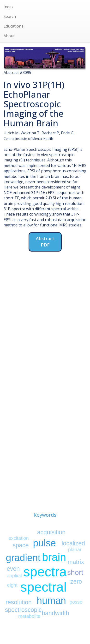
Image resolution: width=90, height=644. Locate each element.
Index (9, 7)
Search (10, 16)
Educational (14, 26)
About (9, 36)
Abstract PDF (45, 242)
